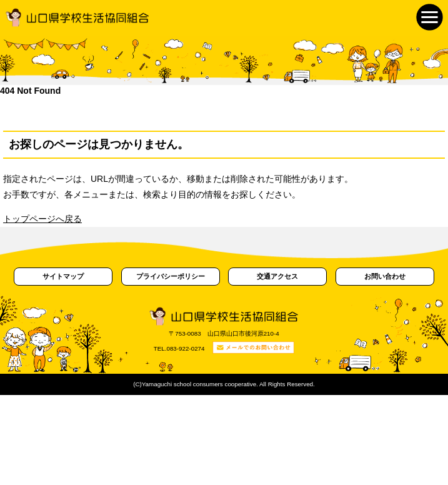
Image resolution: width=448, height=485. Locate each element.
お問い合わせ (385, 276)
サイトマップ (63, 276)
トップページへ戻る (42, 219)
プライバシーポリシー (171, 276)
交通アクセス (277, 276)
